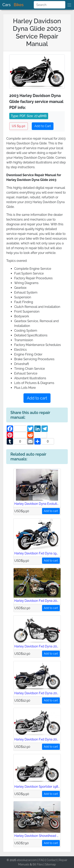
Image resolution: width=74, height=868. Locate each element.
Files (40, 864)
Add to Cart (43, 126)
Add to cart (37, 398)
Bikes (19, 5)
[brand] (69, 5)
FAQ (42, 860)
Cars (7, 5)
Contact (52, 860)
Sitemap (50, 864)
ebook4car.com (27, 860)
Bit (34, 864)
